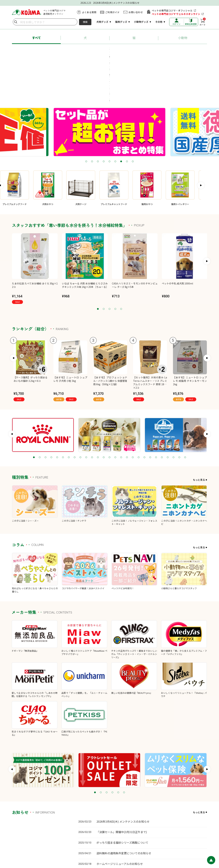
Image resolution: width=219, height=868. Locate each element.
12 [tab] (98, 413)
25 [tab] (173, 413)
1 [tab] (86, 118)
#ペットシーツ (160, 50)
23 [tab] (162, 413)
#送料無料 (181, 50)
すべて (36, 38)
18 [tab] (133, 413)
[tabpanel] (109, 88)
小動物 (183, 38)
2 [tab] (92, 118)
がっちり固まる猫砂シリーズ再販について (122, 799)
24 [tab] (168, 413)
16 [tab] (121, 413)
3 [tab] (98, 118)
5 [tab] (109, 118)
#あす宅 (36, 50)
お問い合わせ (136, 12)
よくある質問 (89, 12)
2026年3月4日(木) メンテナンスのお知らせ (123, 777)
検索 (85, 22)
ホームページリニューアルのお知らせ (120, 820)
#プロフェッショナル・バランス (66, 50)
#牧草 (118, 56)
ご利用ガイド (112, 12)
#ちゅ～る (124, 50)
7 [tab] (121, 118)
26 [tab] (179, 413)
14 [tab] (109, 413)
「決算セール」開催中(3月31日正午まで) (122, 788)
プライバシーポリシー (110, 845)
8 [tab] (127, 118)
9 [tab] (133, 118)
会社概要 (155, 845)
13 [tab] (104, 413)
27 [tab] (185, 413)
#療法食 (102, 56)
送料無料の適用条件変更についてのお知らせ (124, 809)
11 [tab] (92, 413)
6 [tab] (115, 118)
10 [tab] (86, 413)
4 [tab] (104, 118)
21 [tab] (150, 413)
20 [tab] (144, 413)
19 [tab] (139, 413)
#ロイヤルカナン (101, 50)
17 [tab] (127, 413)
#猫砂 (141, 50)
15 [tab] (115, 413)
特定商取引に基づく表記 (136, 845)
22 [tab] (156, 413)
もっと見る (199, 436)
